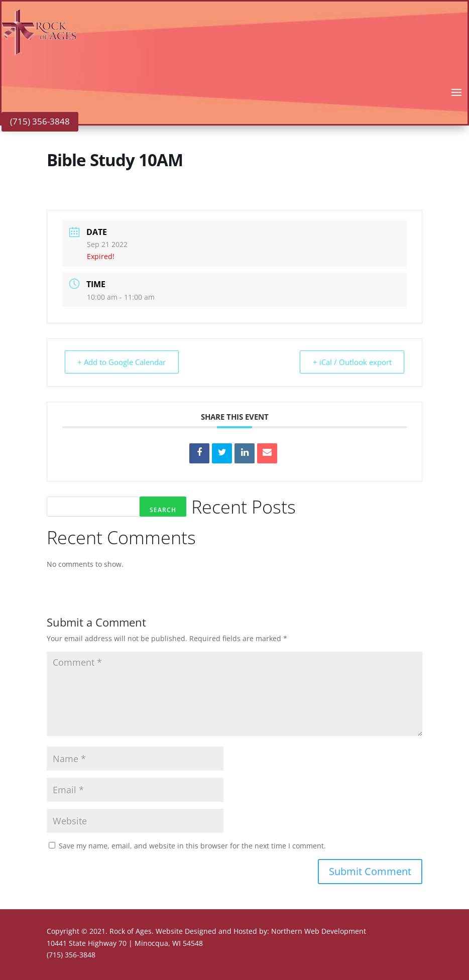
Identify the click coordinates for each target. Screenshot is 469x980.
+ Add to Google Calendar (124, 362)
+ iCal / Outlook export (350, 362)
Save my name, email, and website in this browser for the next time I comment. (192, 846)
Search (163, 510)
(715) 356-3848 (40, 121)
